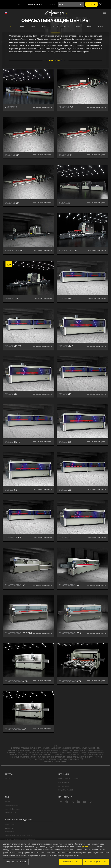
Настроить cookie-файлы (16, 862)
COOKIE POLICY (10, 832)
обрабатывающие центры (56, 761)
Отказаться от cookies (71, 862)
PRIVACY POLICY (10, 824)
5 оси (44, 26)
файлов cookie (87, 847)
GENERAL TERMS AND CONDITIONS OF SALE (18, 836)
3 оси (22, 26)
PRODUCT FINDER (64, 786)
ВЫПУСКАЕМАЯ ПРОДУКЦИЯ (69, 779)
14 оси (78, 26)
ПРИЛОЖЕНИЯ (64, 782)
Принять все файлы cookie (96, 862)
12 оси (55, 26)
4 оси (33, 26)
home (55, 746)
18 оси (89, 26)
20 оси (100, 26)
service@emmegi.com (12, 805)
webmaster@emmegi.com (13, 809)
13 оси (67, 26)
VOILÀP (7, 779)
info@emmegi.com (11, 813)
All (11, 26)
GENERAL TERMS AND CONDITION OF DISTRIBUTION (21, 839)
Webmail (8, 801)
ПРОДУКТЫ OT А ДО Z (66, 790)
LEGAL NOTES (9, 828)
